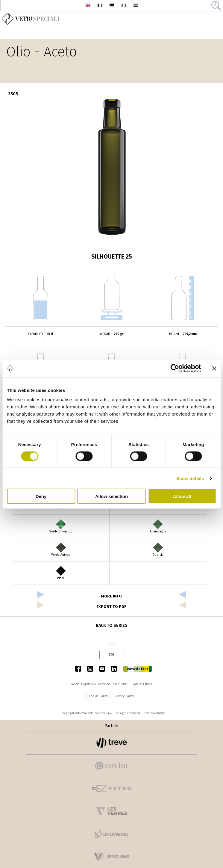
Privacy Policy (124, 696)
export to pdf (111, 607)
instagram (92, 669)
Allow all (182, 496)
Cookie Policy (98, 696)
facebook (80, 669)
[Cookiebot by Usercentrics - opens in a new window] (175, 368)
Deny (41, 496)
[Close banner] (214, 368)
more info (111, 596)
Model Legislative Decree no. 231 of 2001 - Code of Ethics (111, 684)
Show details (190, 478)
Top (112, 655)
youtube (104, 669)
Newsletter (138, 669)
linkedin (116, 669)
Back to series (112, 625)
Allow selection (111, 496)
